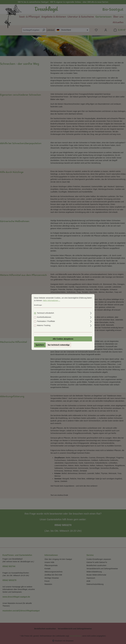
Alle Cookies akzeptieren (63, 339)
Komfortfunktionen (44, 317)
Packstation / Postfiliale (46, 321)
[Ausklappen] (91, 313)
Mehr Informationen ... (52, 300)
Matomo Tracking (44, 325)
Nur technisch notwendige (59, 345)
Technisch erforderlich (45, 313)
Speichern (40, 345)
